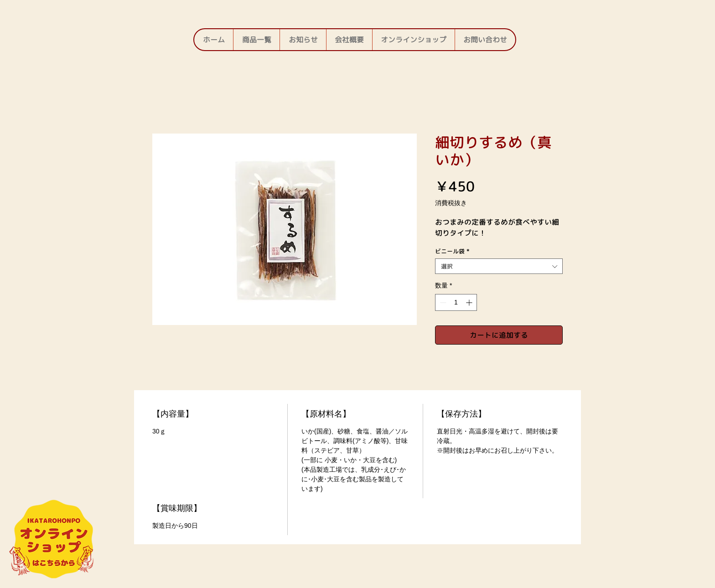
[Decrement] (442, 302)
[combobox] (499, 266)
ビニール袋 (452, 251)
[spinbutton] (456, 302)
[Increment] (470, 302)
